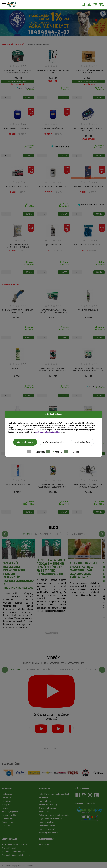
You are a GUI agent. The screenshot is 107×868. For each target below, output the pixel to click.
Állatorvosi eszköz (9, 818)
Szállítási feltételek (9, 848)
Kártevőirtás (7, 801)
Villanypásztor (7, 804)
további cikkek (51, 633)
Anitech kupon (44, 811)
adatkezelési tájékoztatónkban (48, 432)
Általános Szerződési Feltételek (14, 852)
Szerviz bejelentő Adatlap (48, 832)
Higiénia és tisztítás (9, 815)
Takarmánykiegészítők (10, 811)
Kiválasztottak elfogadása (54, 443)
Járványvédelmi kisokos (48, 808)
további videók (50, 748)
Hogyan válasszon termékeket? (50, 818)
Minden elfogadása (25, 442)
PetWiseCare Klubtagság (48, 804)
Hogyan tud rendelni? (47, 829)
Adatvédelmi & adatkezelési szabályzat (16, 855)
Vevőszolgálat (44, 845)
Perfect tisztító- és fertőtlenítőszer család (54, 815)
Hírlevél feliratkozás (46, 801)
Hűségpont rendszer (46, 822)
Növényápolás (7, 822)
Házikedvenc (7, 794)
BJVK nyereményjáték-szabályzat (14, 845)
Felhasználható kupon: (14, 81)
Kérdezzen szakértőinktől (48, 825)
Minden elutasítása (82, 443)
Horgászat (6, 825)
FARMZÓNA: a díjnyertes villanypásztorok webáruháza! (54, 796)
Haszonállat (6, 797)
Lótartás (5, 808)
